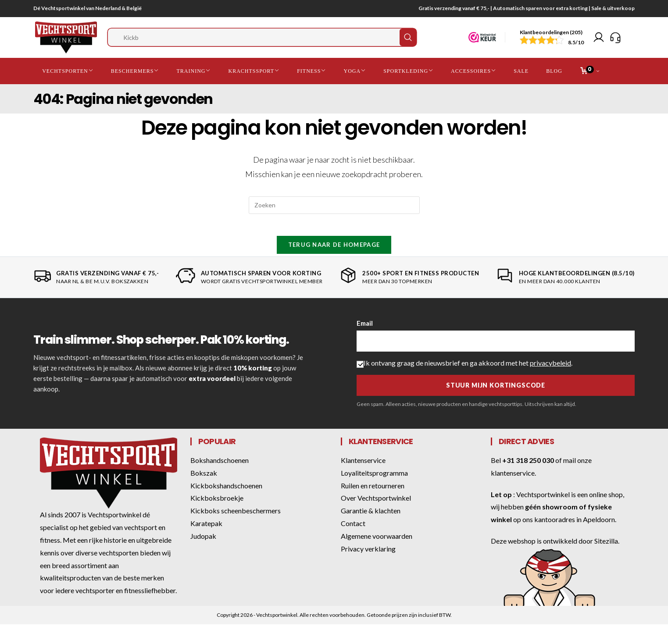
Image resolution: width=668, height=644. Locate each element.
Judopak (203, 544)
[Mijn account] (599, 39)
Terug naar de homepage (334, 253)
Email (365, 331)
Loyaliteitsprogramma (374, 481)
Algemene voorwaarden (377, 544)
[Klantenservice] (615, 39)
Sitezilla (606, 549)
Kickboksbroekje (217, 506)
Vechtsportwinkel (543, 502)
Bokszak (204, 481)
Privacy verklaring (368, 557)
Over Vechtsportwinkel (376, 506)
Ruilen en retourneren (373, 493)
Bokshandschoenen (220, 468)
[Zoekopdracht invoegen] (334, 208)
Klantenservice (363, 468)
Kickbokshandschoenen (226, 493)
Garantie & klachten (371, 518)
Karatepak (206, 531)
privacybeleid (550, 371)
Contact (353, 531)
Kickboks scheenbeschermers (236, 518)
